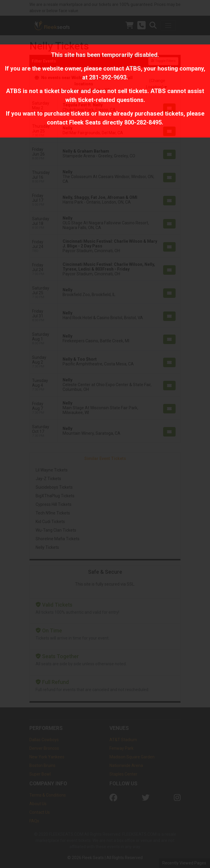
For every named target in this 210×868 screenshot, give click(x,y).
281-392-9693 (108, 77)
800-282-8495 (143, 122)
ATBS (133, 68)
